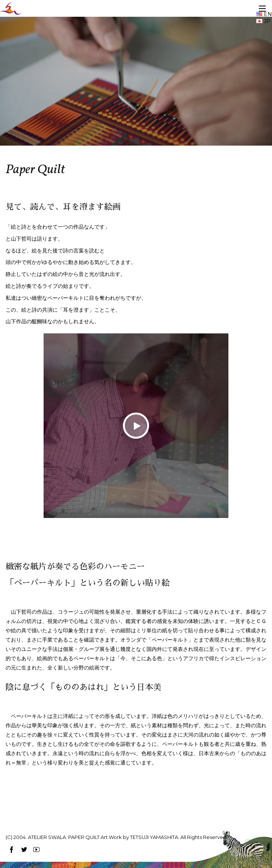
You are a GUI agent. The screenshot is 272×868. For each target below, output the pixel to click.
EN (264, 14)
